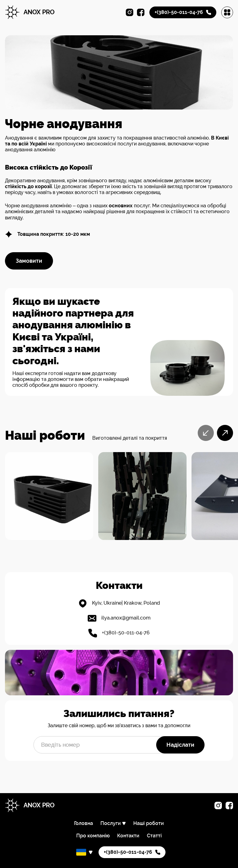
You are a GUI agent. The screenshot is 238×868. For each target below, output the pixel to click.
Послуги (111, 823)
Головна (84, 823)
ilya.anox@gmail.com (126, 618)
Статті (154, 836)
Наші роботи (149, 823)
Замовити (29, 261)
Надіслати (180, 745)
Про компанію (93, 836)
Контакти (128, 836)
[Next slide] (225, 433)
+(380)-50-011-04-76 (126, 633)
